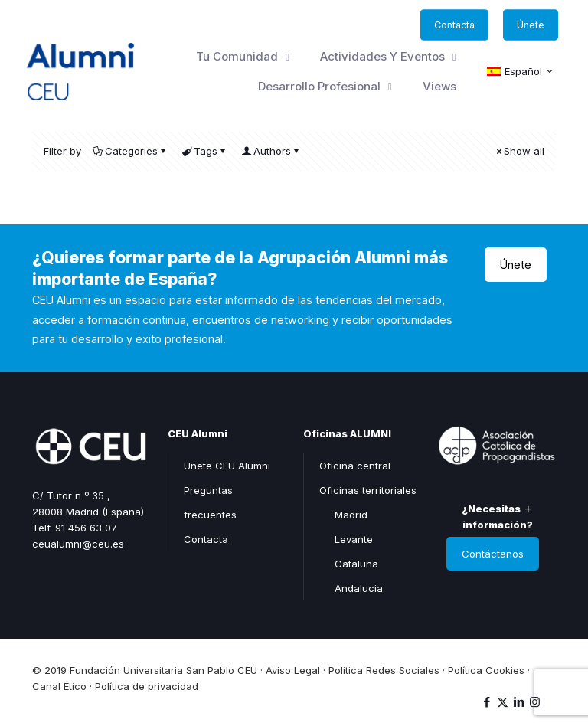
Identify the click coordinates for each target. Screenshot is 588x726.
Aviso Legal (293, 670)
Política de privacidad (147, 686)
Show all (519, 151)
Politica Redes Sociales (384, 670)
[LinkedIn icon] (519, 702)
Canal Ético (59, 686)
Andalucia (359, 588)
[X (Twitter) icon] (503, 702)
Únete (516, 265)
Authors (271, 151)
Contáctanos (493, 554)
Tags (204, 151)
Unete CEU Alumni (227, 466)
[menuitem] (520, 72)
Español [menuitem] (523, 72)
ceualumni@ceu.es (78, 544)
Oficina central (355, 466)
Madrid (351, 515)
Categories (130, 151)
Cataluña (356, 564)
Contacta (206, 539)
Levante (354, 539)
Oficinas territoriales (368, 490)
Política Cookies (486, 670)
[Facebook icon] (487, 702)
